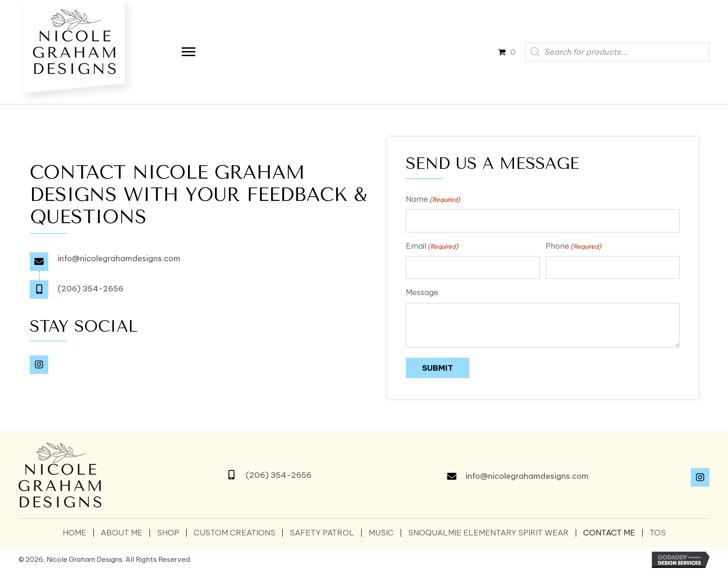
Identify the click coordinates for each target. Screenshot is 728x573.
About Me (122, 533)
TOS (658, 533)
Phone (573, 246)
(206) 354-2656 (91, 289)
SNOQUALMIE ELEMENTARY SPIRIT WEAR (488, 533)
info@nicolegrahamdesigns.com (119, 258)
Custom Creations (234, 533)
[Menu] (190, 52)
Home (75, 533)
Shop (168, 533)
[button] (39, 365)
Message (422, 293)
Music (381, 533)
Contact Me (609, 533)
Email (432, 246)
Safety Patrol (322, 533)
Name (433, 199)
